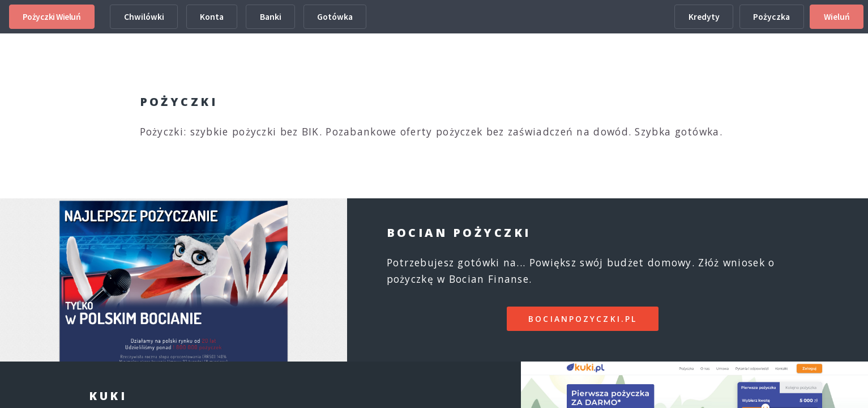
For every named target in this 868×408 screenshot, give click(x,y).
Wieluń (837, 17)
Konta (212, 17)
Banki (271, 17)
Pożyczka (771, 17)
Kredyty (704, 17)
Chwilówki (144, 17)
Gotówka (335, 17)
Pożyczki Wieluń (52, 17)
